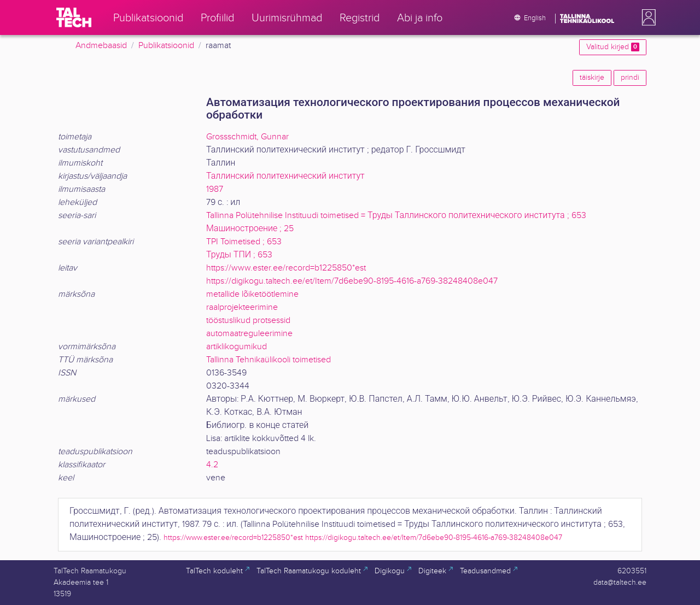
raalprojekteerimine (242, 307)
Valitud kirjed (613, 47)
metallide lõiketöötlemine (252, 294)
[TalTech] (74, 17)
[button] (646, 17)
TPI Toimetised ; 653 (244, 242)
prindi (630, 78)
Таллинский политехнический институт (285, 176)
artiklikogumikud (237, 347)
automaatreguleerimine (249, 334)
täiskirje (592, 78)
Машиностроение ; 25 (250, 229)
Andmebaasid (101, 46)
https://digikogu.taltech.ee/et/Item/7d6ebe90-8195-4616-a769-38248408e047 (352, 281)
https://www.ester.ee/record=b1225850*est (286, 268)
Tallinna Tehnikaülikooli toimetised (269, 360)
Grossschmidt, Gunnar (247, 137)
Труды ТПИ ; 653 (239, 255)
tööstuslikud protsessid (248, 321)
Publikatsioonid (166, 46)
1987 (215, 189)
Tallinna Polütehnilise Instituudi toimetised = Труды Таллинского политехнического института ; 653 (396, 216)
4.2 (212, 465)
